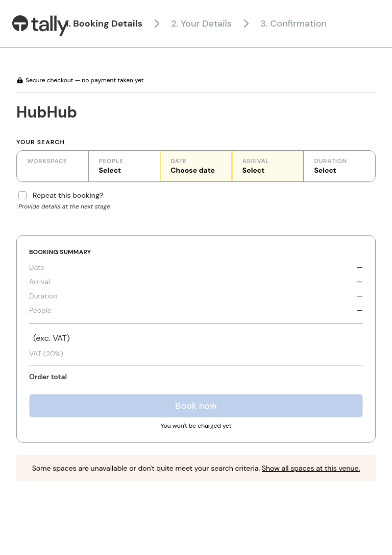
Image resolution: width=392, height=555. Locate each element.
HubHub (47, 112)
